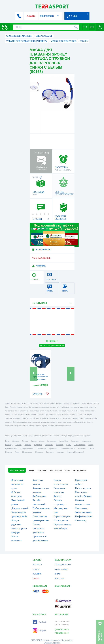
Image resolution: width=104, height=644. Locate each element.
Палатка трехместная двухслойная (38, 528)
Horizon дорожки (83, 488)
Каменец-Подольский (75, 452)
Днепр (34, 441)
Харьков (16, 441)
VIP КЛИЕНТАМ (61, 569)
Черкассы (49, 445)
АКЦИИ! (31, 16)
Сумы (69, 445)
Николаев (75, 441)
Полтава (28, 445)
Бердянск (50, 452)
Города (31, 470)
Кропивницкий (11, 448)
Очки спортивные (83, 512)
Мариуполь (86, 441)
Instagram (40, 631)
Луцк (17, 452)
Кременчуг (53, 448)
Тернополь (82, 448)
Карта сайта (67, 640)
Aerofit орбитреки (83, 496)
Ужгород (60, 452)
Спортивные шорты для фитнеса (60, 492)
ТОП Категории (17, 470)
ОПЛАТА (36, 569)
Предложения (79, 470)
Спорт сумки (81, 492)
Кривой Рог (63, 441)
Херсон (18, 445)
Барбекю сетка (39, 496)
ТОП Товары (56, 470)
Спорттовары (81, 508)
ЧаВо (67, 470)
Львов (42, 441)
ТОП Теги (42, 470)
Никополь (39, 452)
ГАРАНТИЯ (37, 574)
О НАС (58, 574)
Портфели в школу (63, 524)
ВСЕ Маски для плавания (52, 346)
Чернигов (38, 445)
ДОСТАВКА (37, 565)
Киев (7, 441)
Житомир (59, 445)
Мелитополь (27, 452)
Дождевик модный (20, 508)
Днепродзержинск (27, 448)
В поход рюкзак (61, 520)
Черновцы (42, 448)
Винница (9, 445)
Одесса (25, 441)
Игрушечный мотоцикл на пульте (17, 484)
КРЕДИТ (36, 579)
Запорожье (51, 441)
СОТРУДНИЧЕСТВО (63, 565)
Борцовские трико (62, 516)
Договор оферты (52, 643)
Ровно (91, 445)
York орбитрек (61, 528)
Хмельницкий (80, 445)
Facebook (39, 622)
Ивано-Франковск (68, 448)
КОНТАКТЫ (60, 579)
